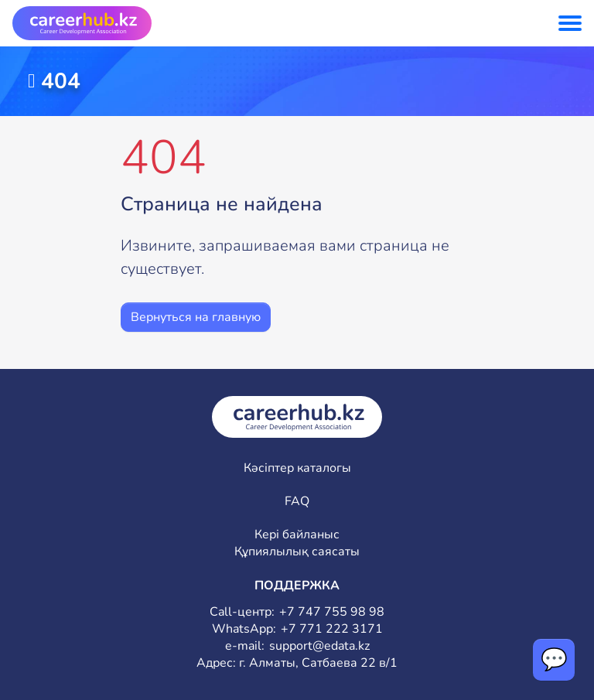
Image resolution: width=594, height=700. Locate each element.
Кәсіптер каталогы (297, 468)
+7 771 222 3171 (332, 629)
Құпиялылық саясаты (297, 552)
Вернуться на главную (196, 317)
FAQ (297, 502)
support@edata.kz (319, 646)
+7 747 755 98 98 (332, 612)
